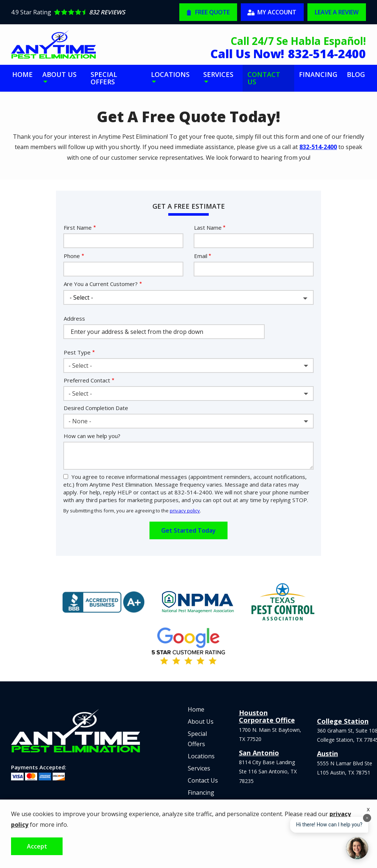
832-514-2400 (318, 147)
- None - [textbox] (80, 421)
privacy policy (185, 511)
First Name (78, 227)
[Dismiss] (367, 818)
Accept (37, 846)
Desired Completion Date (96, 408)
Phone (72, 256)
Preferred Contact (87, 380)
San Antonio (259, 753)
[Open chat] (357, 848)
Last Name (208, 227)
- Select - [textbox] (80, 366)
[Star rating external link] (95, 12)
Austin (327, 754)
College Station (343, 721)
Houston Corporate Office (267, 716)
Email (201, 256)
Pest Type (77, 352)
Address (74, 318)
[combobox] (188, 366)
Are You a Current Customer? (101, 284)
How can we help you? (92, 436)
